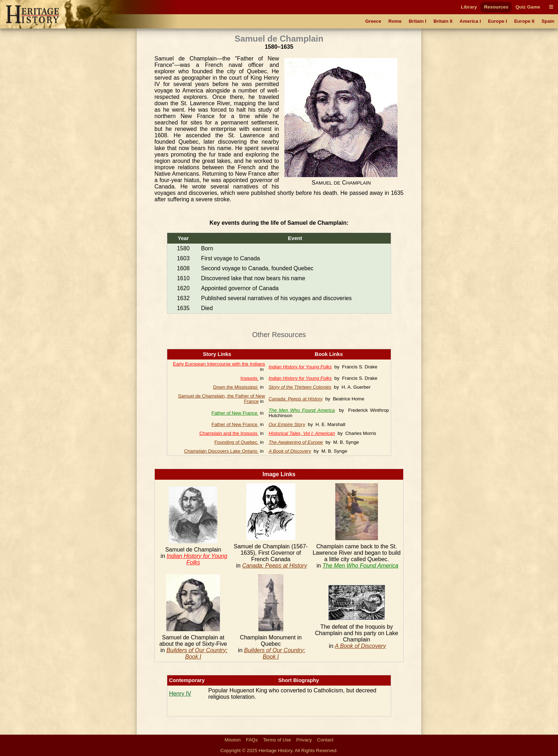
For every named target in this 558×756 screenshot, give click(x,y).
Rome (395, 21)
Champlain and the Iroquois (229, 433)
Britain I (417, 21)
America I (470, 21)
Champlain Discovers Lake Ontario (221, 451)
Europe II (524, 21)
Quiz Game (528, 7)
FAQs (252, 740)
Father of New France (235, 413)
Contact (325, 740)
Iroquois (250, 378)
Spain (548, 21)
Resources (496, 7)
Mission (233, 740)
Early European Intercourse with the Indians (219, 364)
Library (469, 7)
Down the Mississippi (236, 387)
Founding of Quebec (236, 442)
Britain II (443, 21)
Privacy (304, 740)
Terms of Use (277, 740)
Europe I (497, 21)
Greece (373, 21)
